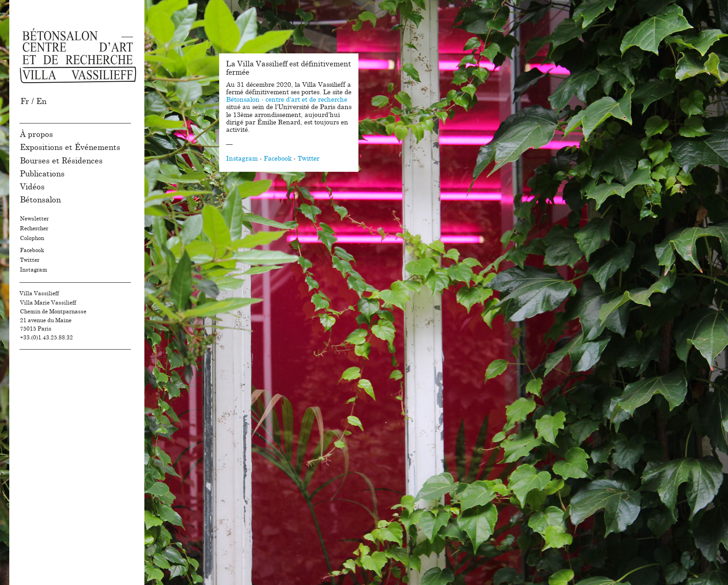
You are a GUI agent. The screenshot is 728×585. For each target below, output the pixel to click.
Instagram (34, 270)
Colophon (32, 238)
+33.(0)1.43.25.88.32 (46, 338)
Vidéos (32, 187)
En (41, 101)
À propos (36, 134)
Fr (25, 101)
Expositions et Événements (70, 147)
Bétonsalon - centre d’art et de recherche (287, 100)
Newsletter (34, 219)
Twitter (30, 260)
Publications (42, 174)
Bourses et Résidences (61, 161)
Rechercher (34, 228)
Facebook (32, 250)
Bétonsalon (40, 200)
